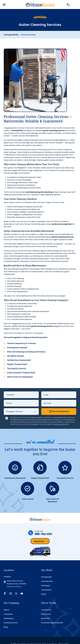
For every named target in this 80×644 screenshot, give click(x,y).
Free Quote (39, 541)
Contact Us (46, 610)
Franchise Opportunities (52, 623)
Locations (8, 614)
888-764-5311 (43, 534)
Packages (46, 586)
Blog (6, 627)
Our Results (46, 590)
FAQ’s (44, 594)
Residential (46, 577)
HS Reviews (9, 618)
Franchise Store (11, 623)
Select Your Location (14, 587)
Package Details (11, 35)
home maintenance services (64, 269)
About (7, 610)
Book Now (46, 618)
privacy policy (60, 424)
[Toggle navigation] (4, 5)
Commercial (47, 581)
